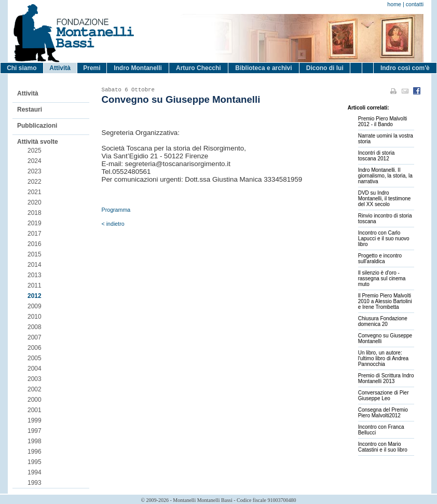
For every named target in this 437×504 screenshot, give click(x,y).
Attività (60, 68)
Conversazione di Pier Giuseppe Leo (384, 396)
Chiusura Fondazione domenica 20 (383, 321)
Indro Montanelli (138, 68)
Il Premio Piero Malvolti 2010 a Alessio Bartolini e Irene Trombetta (385, 301)
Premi (92, 68)
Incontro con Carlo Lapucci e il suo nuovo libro (384, 239)
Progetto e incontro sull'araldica (380, 258)
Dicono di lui (325, 68)
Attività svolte (38, 142)
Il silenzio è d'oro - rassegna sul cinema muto (382, 278)
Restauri (30, 110)
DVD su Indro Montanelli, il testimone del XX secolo (385, 199)
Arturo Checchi (199, 68)
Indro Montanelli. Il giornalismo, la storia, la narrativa (385, 176)
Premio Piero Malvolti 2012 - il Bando (383, 121)
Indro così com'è (405, 68)
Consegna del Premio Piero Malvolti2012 (383, 413)
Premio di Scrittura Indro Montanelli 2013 (386, 378)
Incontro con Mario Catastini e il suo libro (383, 447)
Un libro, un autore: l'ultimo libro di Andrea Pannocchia (384, 358)
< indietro (113, 224)
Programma (116, 210)
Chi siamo (22, 68)
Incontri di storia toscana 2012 (377, 156)
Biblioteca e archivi (263, 68)
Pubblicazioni (37, 126)
